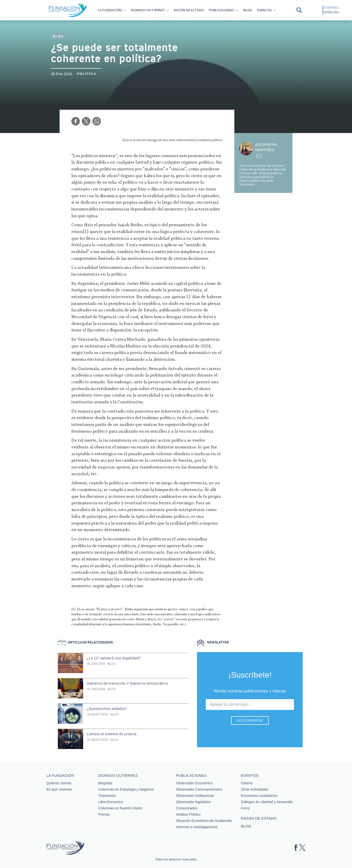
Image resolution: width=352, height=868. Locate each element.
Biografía (105, 783)
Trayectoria (107, 796)
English (332, 12)
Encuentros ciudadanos (259, 796)
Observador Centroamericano (199, 789)
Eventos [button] (265, 10)
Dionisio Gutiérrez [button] (148, 10)
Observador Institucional (195, 796)
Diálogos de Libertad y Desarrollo (267, 802)
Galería (247, 783)
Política (87, 74)
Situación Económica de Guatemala (204, 821)
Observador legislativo (193, 802)
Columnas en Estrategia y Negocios (126, 789)
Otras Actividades (254, 789)
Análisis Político (188, 814)
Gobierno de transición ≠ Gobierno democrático (127, 683)
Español (332, 8)
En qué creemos (59, 789)
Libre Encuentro (111, 802)
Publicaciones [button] (221, 10)
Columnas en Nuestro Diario (120, 808)
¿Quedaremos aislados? (107, 709)
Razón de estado (189, 10)
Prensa (104, 814)
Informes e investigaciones (197, 827)
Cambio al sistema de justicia (112, 734)
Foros (245, 808)
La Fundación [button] (110, 10)
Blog (248, 10)
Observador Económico (194, 783)
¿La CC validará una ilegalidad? (114, 658)
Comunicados (187, 808)
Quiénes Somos (59, 783)
